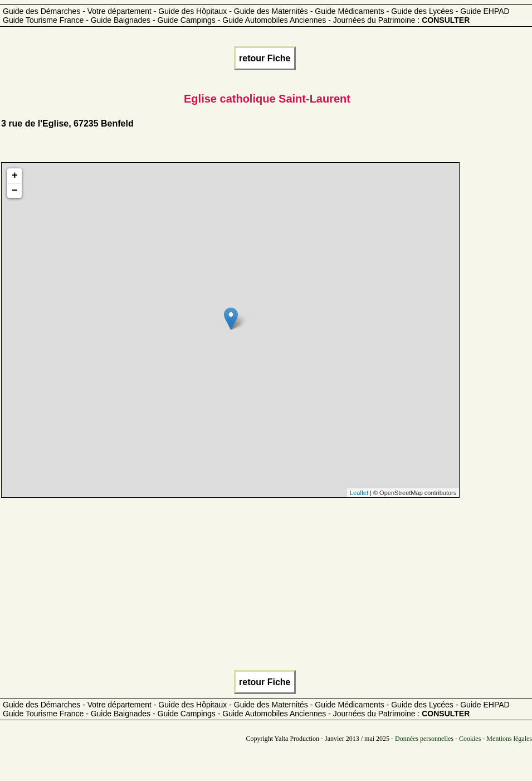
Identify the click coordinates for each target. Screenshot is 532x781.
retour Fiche (265, 58)
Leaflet (359, 493)
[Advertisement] (265, 587)
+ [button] (15, 176)
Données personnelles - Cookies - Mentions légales (463, 739)
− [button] (15, 191)
